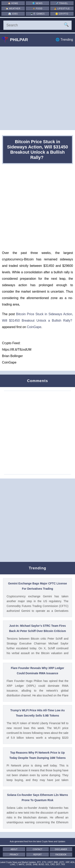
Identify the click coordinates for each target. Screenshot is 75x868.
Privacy (14, 855)
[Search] (37, 25)
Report (38, 855)
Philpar (18, 39)
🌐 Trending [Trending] (64, 40)
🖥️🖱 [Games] (38, 14)
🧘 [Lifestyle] (62, 9)
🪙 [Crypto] (62, 14)
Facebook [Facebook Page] (61, 855)
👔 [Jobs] (13, 14)
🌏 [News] (37, 3)
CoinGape (34, 327)
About (14, 849)
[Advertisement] (37, 88)
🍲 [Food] (38, 9)
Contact (38, 849)
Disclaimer (61, 849)
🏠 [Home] (13, 3)
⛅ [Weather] (13, 9)
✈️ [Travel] (62, 3)
